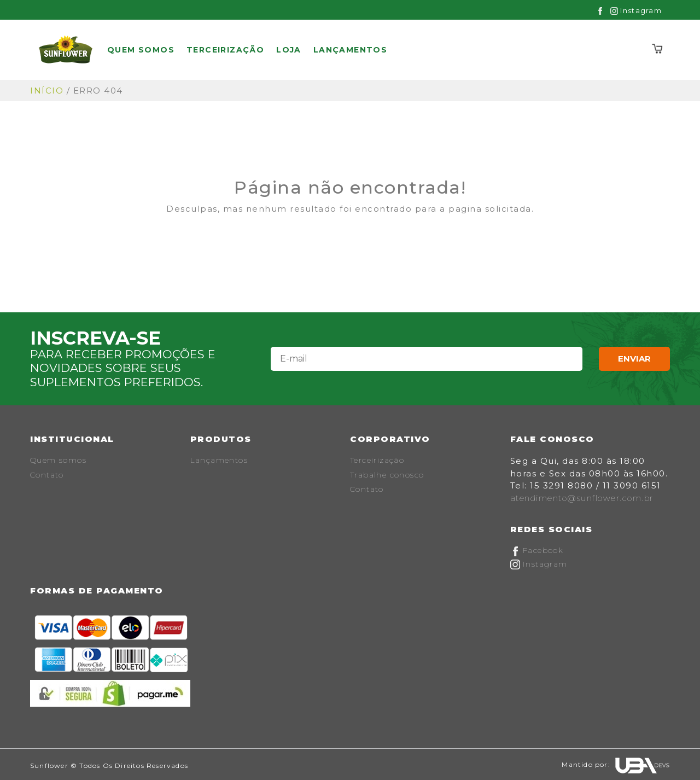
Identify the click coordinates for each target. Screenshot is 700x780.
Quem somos (141, 50)
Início (47, 91)
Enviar (634, 359)
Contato (47, 475)
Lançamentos (350, 50)
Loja (289, 50)
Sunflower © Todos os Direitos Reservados (109, 766)
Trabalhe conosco (387, 475)
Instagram (636, 10)
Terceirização (225, 50)
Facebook (537, 550)
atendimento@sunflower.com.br (582, 498)
